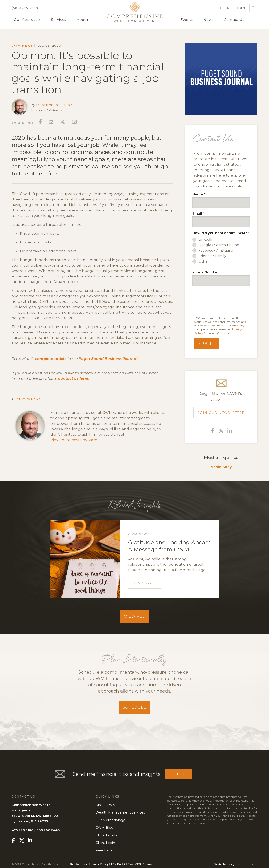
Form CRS (134, 864)
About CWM (106, 805)
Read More (144, 583)
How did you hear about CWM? (221, 233)
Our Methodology (110, 820)
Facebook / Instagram (217, 250)
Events (187, 20)
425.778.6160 (22, 830)
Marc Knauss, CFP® (54, 105)
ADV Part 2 (118, 864)
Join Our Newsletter (221, 413)
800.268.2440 (48, 830)
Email (198, 214)
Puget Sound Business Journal (108, 359)
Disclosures (79, 864)
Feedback (104, 850)
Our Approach (27, 20)
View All (134, 616)
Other (204, 261)
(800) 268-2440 (25, 8)
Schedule (135, 707)
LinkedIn (206, 240)
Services (59, 20)
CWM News (22, 46)
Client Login (232, 8)
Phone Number (206, 272)
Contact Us (234, 20)
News (208, 20)
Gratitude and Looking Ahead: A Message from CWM (169, 546)
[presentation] (222, 297)
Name (199, 194)
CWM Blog (104, 828)
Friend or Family (212, 256)
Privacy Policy (99, 864)
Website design (225, 864)
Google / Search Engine (219, 245)
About (83, 20)
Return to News (26, 399)
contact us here (73, 378)
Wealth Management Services (120, 812)
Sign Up (179, 774)
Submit (207, 344)
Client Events (106, 835)
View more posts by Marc (74, 440)
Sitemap (148, 864)
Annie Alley (221, 467)
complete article (51, 359)
